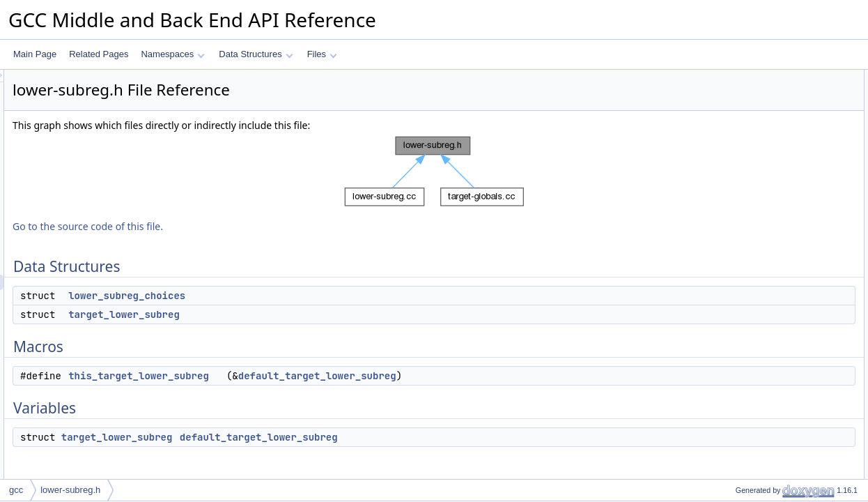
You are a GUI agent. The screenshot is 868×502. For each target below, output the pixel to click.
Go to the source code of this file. (262, 226)
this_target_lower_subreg (313, 376)
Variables (730, 154)
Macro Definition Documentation (772, 185)
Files (322, 54)
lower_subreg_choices (301, 296)
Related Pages (99, 54)
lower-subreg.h (70, 490)
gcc (16, 490)
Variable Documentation (757, 215)
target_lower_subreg (298, 314)
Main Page (35, 54)
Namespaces (172, 54)
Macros (726, 123)
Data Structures (256, 54)
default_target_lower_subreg (491, 376)
